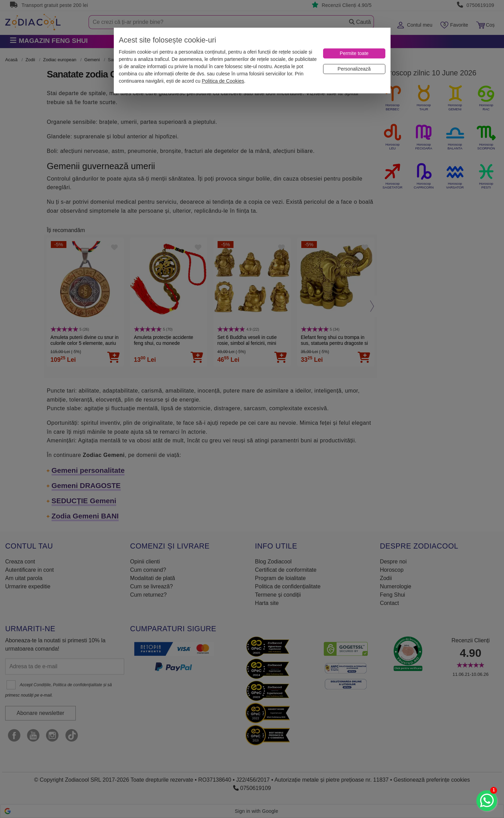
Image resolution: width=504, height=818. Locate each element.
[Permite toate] (354, 53)
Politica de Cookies (223, 81)
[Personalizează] (354, 69)
